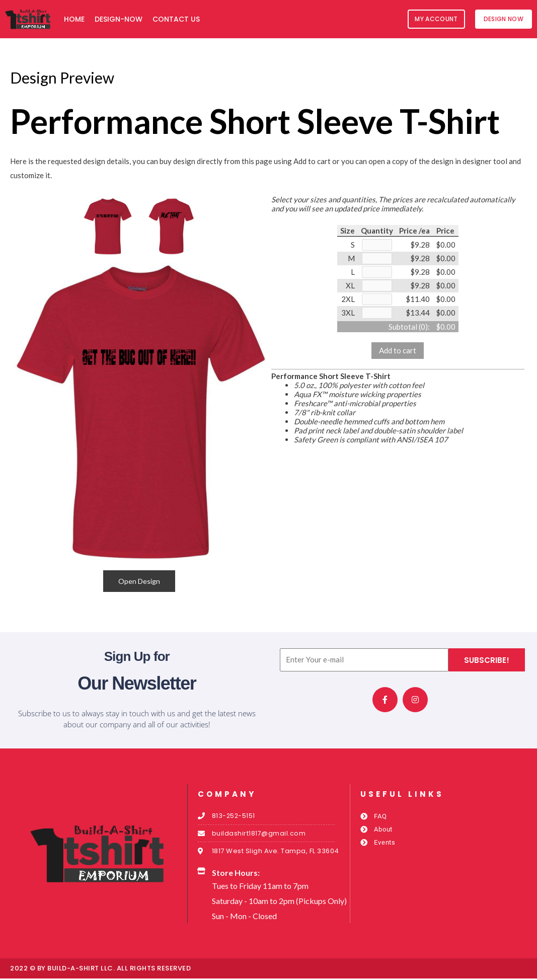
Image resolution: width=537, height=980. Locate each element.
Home (74, 19)
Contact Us (176, 19)
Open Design (139, 581)
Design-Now (119, 19)
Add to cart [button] (398, 353)
